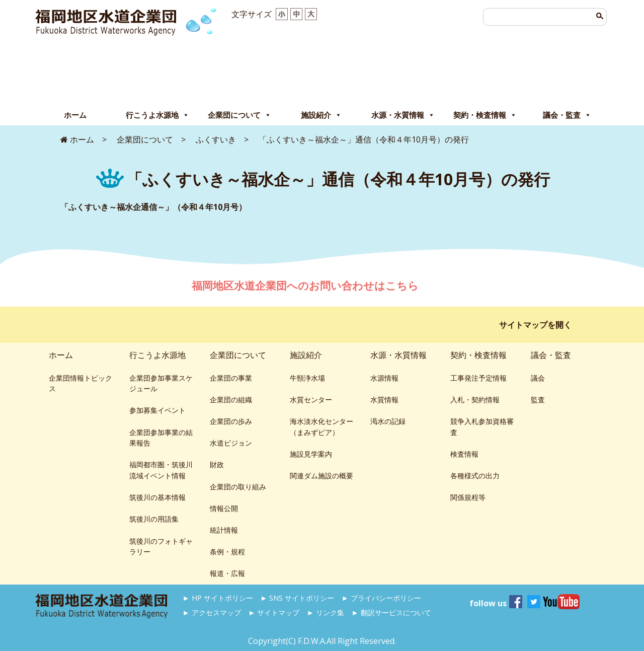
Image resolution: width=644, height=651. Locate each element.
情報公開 (224, 508)
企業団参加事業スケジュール (161, 383)
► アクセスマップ (212, 612)
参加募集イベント (157, 410)
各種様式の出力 (475, 476)
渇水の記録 (388, 421)
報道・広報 (227, 573)
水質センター (311, 400)
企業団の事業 (231, 378)
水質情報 (384, 400)
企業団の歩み (231, 421)
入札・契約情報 (475, 400)
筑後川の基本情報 (157, 497)
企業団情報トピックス (80, 383)
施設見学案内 (311, 454)
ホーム (75, 115)
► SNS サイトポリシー (297, 598)
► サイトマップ (274, 612)
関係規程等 (468, 497)
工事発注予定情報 (478, 378)
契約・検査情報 (485, 115)
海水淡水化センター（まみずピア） (321, 427)
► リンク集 (326, 612)
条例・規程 (227, 552)
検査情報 (464, 454)
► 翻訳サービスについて (391, 612)
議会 (538, 378)
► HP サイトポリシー (218, 598)
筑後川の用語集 (154, 519)
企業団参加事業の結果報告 (161, 438)
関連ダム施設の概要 (321, 476)
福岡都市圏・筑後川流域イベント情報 (161, 470)
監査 (538, 400)
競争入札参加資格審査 (482, 427)
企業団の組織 (231, 400)
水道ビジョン (231, 443)
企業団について (239, 115)
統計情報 (224, 530)
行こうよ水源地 (157, 115)
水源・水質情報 (403, 115)
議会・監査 (567, 115)
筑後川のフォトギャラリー (161, 547)
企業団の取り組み (238, 487)
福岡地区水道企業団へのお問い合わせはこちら (306, 285)
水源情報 (384, 378)
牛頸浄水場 (307, 378)
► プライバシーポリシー (381, 598)
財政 (217, 464)
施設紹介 (321, 115)
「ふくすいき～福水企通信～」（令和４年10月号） (153, 207)
